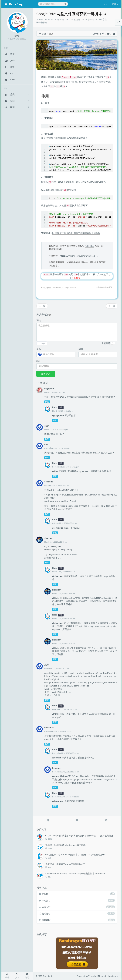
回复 (47, 402)
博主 (61, 407)
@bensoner (58, 758)
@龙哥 (56, 714)
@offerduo (58, 528)
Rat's (41, 19)
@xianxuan (58, 576)
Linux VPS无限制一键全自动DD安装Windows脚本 (82, 182)
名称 (39, 349)
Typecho (92, 976)
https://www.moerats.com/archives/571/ (79, 256)
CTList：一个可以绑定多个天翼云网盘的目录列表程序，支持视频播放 (79, 836)
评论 (39, 320)
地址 (39, 361)
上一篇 (42, 306)
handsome (113, 976)
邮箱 (81, 349)
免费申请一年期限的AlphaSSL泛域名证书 (65, 864)
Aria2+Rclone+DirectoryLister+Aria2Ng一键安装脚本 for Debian (75, 874)
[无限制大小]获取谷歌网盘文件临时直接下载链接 (76, 233)
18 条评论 (89, 19)
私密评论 (106, 343)
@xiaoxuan (58, 623)
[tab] (48, 820)
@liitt (55, 471)
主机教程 (43, 23)
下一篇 (112, 306)
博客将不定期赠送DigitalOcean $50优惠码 (65, 845)
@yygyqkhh (58, 415)
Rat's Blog (90, 246)
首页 (42, 34)
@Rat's (56, 598)
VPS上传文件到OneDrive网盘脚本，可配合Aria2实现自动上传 (75, 855)
